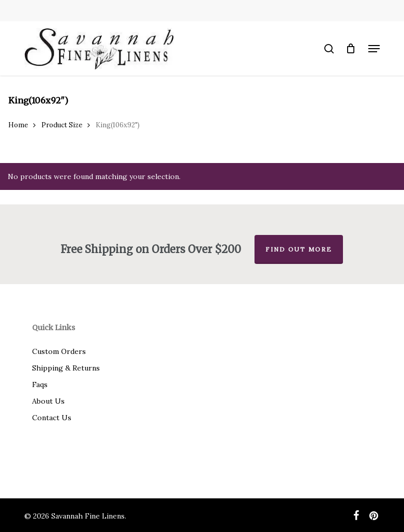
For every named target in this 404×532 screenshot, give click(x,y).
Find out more (299, 249)
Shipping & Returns (66, 368)
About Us (48, 401)
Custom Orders (59, 351)
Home (18, 125)
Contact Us (52, 418)
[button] (374, 49)
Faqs (40, 385)
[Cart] (351, 49)
